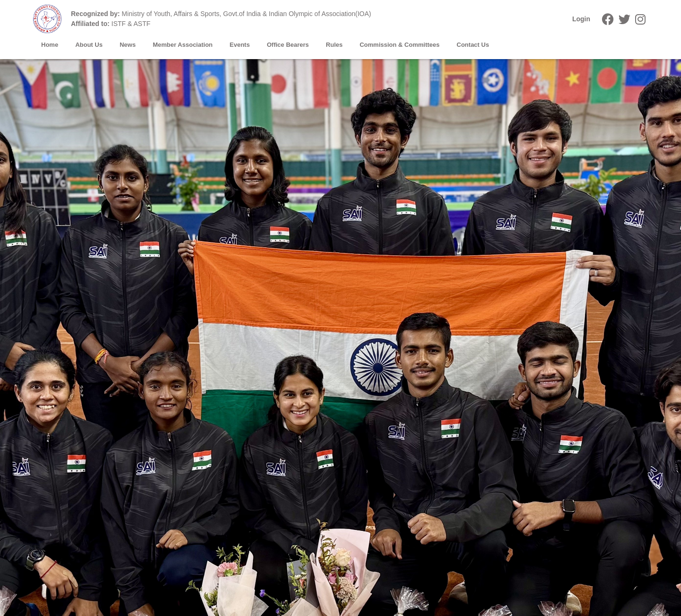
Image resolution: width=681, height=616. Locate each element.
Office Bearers (288, 45)
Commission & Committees (399, 45)
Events (240, 45)
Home (50, 45)
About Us (89, 45)
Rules (334, 45)
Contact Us (473, 45)
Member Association (183, 45)
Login (581, 19)
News (128, 45)
